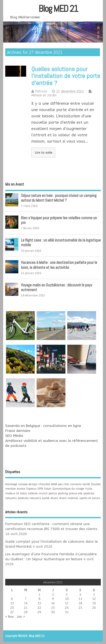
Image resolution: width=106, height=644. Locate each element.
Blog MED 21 (58, 9)
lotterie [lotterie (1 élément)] (33, 493)
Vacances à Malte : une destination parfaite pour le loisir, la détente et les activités (59, 265)
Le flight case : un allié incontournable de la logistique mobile (61, 242)
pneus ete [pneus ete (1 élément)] (76, 493)
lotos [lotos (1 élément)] (24, 493)
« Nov (9, 617)
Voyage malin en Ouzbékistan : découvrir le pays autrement (57, 287)
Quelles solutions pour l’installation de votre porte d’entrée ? (66, 76)
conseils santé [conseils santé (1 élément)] (80, 484)
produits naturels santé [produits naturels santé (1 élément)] (34, 498)
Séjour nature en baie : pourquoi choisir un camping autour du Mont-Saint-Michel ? (59, 198)
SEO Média (14, 436)
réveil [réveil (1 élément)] (54, 498)
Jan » (21, 617)
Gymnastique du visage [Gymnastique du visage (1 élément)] (68, 489)
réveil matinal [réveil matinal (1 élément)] (69, 498)
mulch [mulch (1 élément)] (43, 493)
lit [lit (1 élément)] (18, 493)
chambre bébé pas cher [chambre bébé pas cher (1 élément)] (54, 484)
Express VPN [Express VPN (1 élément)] (35, 489)
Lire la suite (43, 153)
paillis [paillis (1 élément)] (53, 493)
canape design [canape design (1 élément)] (28, 484)
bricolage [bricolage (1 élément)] (11, 484)
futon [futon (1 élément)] (48, 489)
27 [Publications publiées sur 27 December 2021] (12, 612)
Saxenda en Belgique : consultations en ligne (43, 426)
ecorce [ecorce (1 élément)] (21, 489)
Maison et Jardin (44, 95)
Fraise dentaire (18, 431)
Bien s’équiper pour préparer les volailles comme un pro (59, 220)
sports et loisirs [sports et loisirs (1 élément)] (90, 498)
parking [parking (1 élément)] (63, 493)
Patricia (41, 91)
